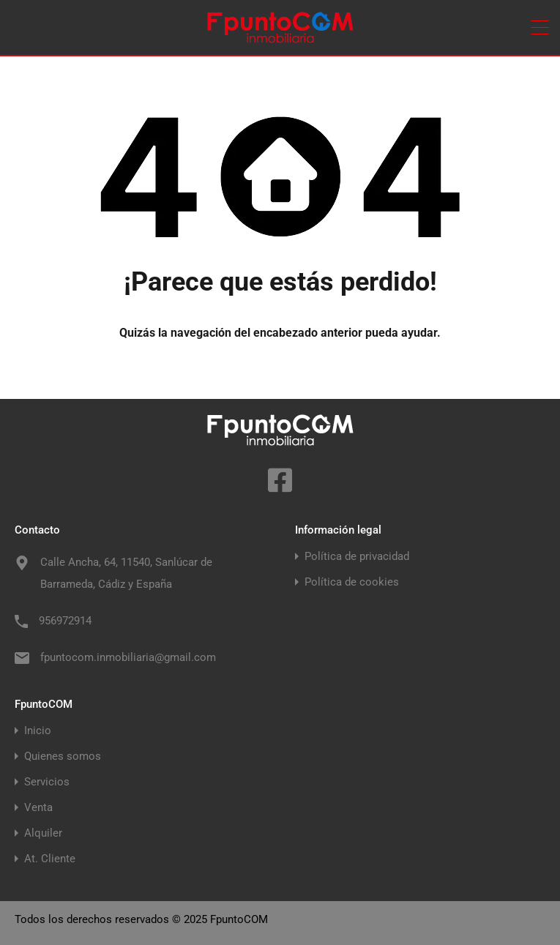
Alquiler (43, 833)
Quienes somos (63, 757)
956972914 (65, 621)
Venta (38, 808)
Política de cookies (352, 582)
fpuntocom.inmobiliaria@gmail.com (128, 657)
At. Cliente (50, 859)
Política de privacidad (357, 557)
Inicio (38, 731)
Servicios (47, 782)
